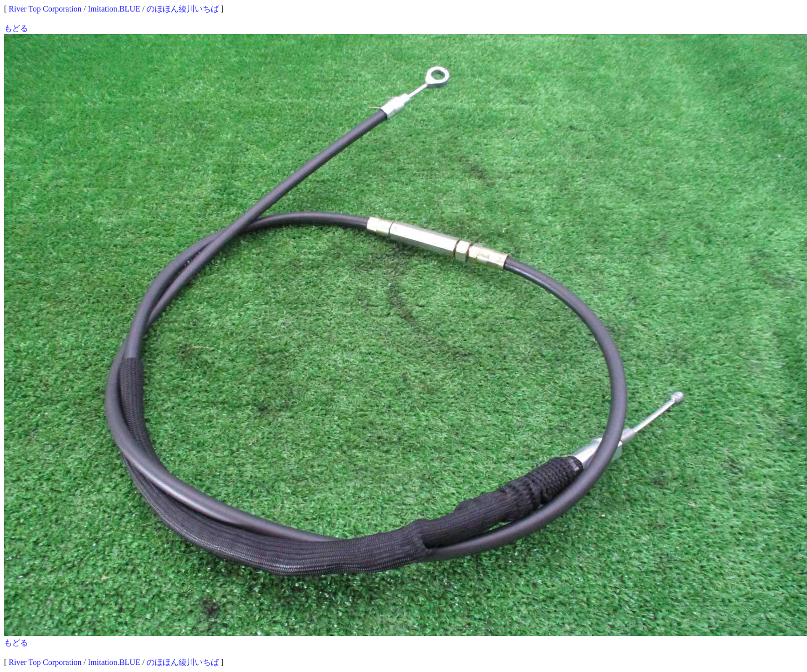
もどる (16, 28)
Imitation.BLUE (114, 9)
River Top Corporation (45, 9)
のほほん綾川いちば (183, 9)
